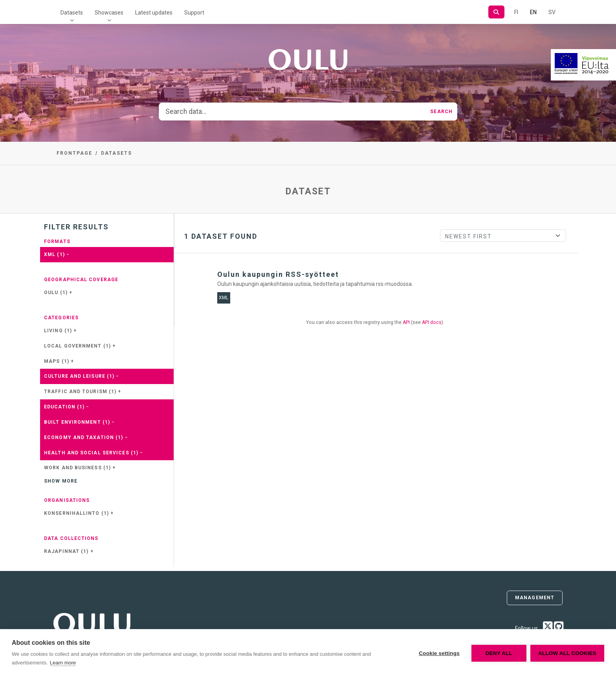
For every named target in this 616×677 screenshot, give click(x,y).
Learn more (63, 663)
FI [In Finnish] (516, 12)
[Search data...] (292, 112)
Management (535, 598)
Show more (61, 481)
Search (441, 112)
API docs (432, 322)
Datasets (72, 13)
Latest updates (154, 13)
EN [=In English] (533, 12)
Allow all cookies (567, 653)
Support (194, 13)
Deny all (499, 653)
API (406, 322)
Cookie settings (439, 653)
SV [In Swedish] (552, 12)
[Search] (496, 12)
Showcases (109, 13)
